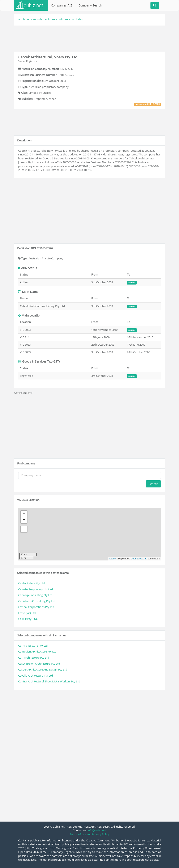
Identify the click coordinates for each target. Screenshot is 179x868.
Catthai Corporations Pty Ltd (36, 607)
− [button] (24, 520)
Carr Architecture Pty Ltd (34, 658)
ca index (63, 19)
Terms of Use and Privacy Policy (89, 834)
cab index (77, 19)
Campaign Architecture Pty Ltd (37, 651)
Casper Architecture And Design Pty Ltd (43, 669)
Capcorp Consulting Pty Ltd (35, 595)
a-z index (38, 19)
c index (51, 19)
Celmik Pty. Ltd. (28, 619)
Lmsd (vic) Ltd (27, 613)
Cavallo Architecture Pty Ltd (36, 676)
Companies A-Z (62, 5)
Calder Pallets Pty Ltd (31, 583)
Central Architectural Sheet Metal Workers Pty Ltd (49, 681)
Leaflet (113, 559)
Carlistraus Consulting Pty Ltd (37, 601)
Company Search (90, 5)
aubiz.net (24, 19)
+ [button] (24, 514)
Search (153, 484)
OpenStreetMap (139, 559)
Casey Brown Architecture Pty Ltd (39, 664)
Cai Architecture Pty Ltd (33, 646)
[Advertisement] (90, 38)
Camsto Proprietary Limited (36, 589)
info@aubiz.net (97, 830)
